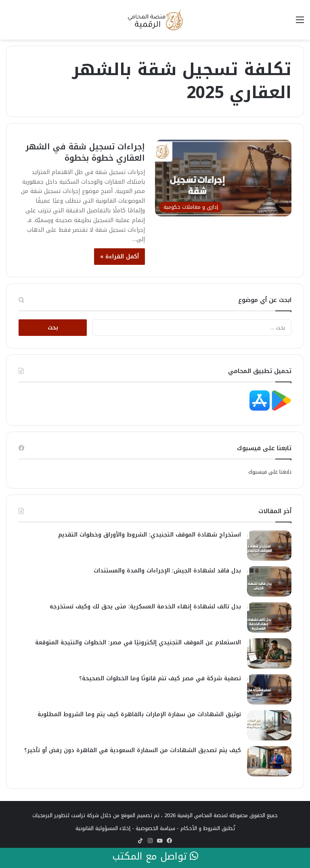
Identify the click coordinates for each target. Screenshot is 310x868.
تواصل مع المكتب (155, 857)
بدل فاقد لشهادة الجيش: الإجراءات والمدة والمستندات (167, 571)
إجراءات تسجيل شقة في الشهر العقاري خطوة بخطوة (85, 152)
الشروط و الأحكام (200, 828)
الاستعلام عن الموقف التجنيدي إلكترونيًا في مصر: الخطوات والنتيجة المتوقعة (138, 643)
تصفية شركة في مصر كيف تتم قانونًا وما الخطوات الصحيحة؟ (160, 678)
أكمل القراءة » (119, 257)
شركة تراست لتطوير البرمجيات (66, 815)
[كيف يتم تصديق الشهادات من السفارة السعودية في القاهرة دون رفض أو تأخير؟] (269, 761)
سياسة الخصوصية (155, 828)
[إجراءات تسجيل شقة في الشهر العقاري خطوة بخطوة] (223, 178)
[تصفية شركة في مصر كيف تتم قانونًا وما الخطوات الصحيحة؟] (269, 689)
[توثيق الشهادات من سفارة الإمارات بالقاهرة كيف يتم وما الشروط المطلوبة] (269, 725)
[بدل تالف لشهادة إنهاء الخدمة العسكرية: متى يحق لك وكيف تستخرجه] (269, 617)
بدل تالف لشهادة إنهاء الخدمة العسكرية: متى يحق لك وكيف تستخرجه (145, 607)
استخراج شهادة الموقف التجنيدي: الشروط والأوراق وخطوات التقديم (150, 535)
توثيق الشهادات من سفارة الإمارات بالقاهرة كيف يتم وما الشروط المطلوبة (139, 714)
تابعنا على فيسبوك (270, 472)
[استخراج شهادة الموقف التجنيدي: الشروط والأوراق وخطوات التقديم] (269, 546)
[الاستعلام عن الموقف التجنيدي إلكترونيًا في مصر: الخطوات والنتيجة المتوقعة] (269, 653)
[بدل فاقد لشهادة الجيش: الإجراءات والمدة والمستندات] (269, 582)
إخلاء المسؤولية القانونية (103, 828)
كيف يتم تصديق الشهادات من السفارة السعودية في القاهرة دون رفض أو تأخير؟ (133, 750)
